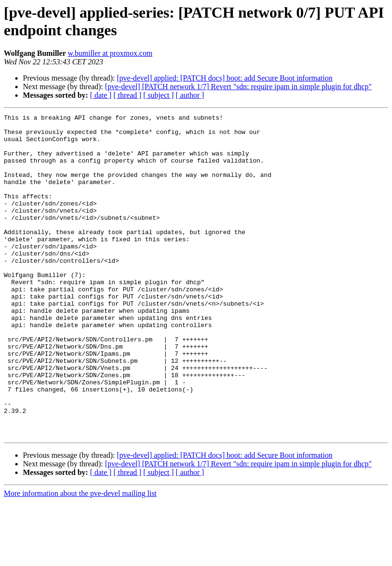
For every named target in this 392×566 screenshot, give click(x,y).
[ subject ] (159, 95)
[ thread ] (127, 95)
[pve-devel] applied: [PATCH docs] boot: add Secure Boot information (225, 78)
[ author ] (190, 95)
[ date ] (101, 95)
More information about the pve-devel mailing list (80, 558)
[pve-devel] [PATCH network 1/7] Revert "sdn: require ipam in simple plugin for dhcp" (238, 87)
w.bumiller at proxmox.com (110, 53)
